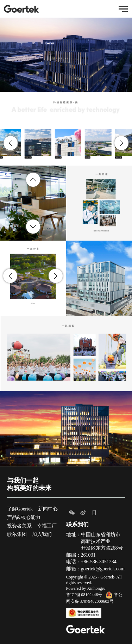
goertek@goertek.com (103, 569)
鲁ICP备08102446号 (84, 595)
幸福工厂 (47, 526)
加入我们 (42, 534)
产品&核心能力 (24, 517)
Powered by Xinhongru (86, 588)
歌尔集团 (17, 534)
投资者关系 (19, 526)
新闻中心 (48, 509)
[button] (11, 143)
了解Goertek (20, 509)
